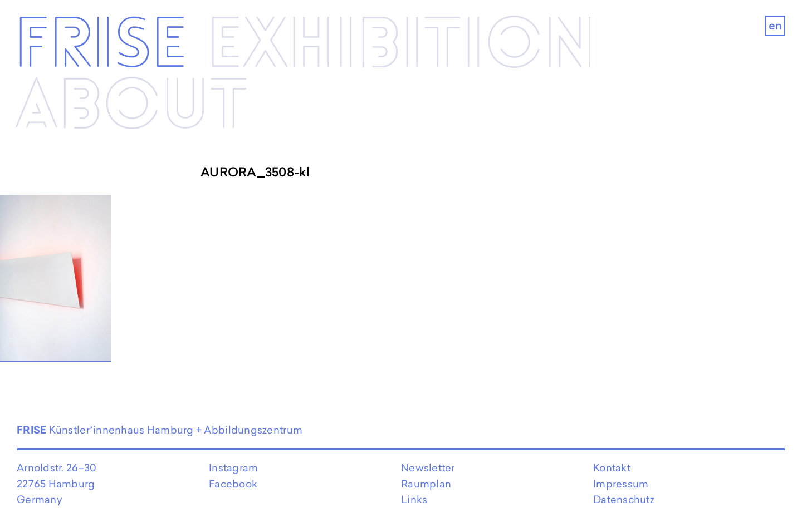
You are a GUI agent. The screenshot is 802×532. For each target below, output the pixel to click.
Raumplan (426, 484)
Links (414, 499)
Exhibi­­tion (401, 46)
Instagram (233, 468)
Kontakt (612, 468)
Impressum (621, 484)
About (131, 107)
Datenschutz (624, 499)
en (776, 26)
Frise (101, 46)
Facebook (233, 484)
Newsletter (428, 468)
